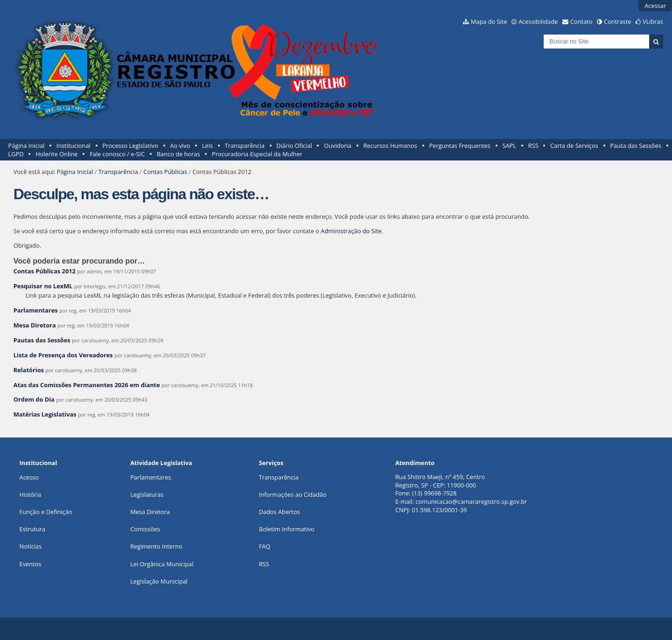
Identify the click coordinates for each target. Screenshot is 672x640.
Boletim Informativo (287, 529)
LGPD (16, 154)
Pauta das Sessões (635, 146)
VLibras (653, 21)
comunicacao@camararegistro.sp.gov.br (471, 501)
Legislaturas (147, 494)
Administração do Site (351, 231)
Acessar (655, 6)
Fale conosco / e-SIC (117, 154)
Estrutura (33, 529)
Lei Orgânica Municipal (162, 564)
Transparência (245, 146)
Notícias (31, 546)
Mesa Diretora (35, 325)
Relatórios (29, 370)
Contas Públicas (165, 172)
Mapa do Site (489, 21)
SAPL (509, 146)
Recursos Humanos (390, 146)
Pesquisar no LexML (43, 286)
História (31, 494)
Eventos (31, 564)
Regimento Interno (156, 546)
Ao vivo (180, 146)
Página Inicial (27, 146)
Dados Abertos (280, 512)
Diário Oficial (294, 146)
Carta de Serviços (574, 146)
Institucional (73, 146)
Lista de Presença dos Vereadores (63, 355)
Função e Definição (46, 512)
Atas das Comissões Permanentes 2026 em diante (87, 385)
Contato (581, 21)
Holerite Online (56, 154)
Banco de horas (178, 154)
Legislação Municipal (159, 581)
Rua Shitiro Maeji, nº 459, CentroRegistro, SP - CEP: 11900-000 (440, 481)
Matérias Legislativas (45, 414)
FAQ (265, 546)
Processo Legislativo (130, 146)
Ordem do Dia (34, 399)
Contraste (617, 21)
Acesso (29, 477)
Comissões (145, 529)
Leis (207, 146)
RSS (533, 146)
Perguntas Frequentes (459, 146)
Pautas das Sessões (42, 340)
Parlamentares (36, 310)
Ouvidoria (338, 146)
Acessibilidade (538, 21)
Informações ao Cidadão (293, 494)
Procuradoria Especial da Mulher (257, 154)
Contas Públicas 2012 (45, 271)
